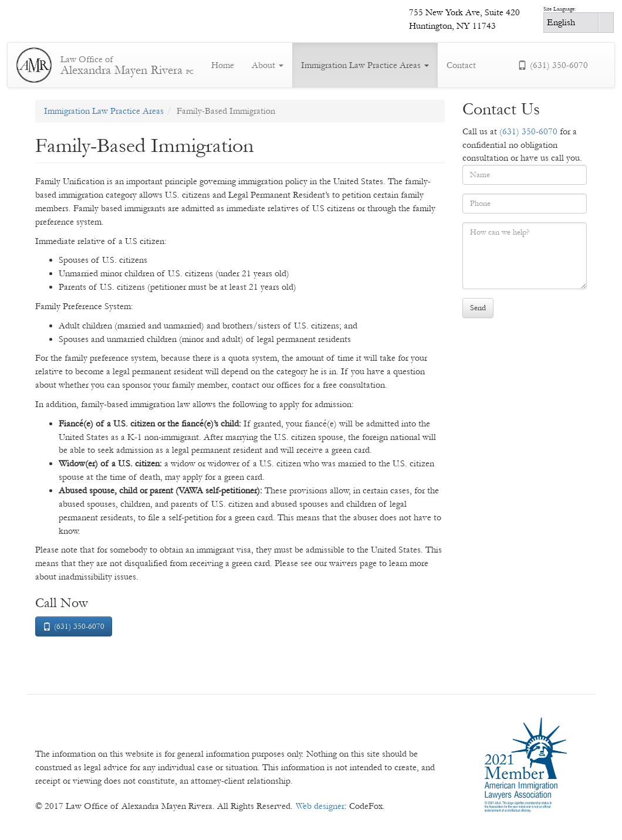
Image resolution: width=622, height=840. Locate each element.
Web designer (320, 806)
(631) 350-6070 (553, 65)
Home (223, 65)
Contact (461, 65)
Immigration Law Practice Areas (365, 65)
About (268, 65)
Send (478, 308)
